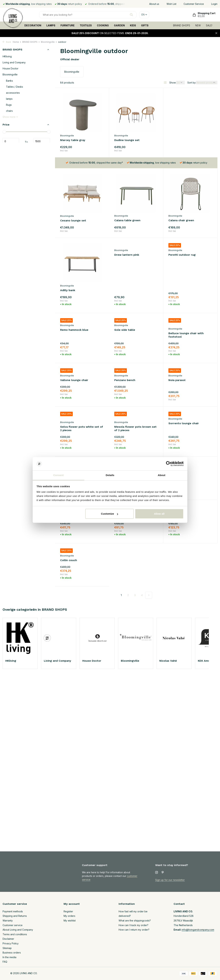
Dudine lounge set (127, 140)
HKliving (7, 56)
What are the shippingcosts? (135, 921)
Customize (110, 514)
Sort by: (192, 83)
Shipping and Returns (15, 916)
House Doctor (10, 68)
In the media (9, 957)
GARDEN (119, 25)
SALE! (209, 25)
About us (154, 4)
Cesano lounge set (181, 140)
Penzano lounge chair (183, 454)
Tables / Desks (15, 87)
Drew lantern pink (73, 260)
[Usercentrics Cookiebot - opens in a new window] (169, 464)
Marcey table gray (73, 140)
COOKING (103, 25)
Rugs (9, 105)
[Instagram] (157, 873)
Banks (9, 81)
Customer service (13, 925)
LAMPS (51, 25)
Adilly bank (176, 221)
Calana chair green (127, 220)
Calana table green (73, 220)
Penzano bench (71, 354)
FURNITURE (68, 25)
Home (17, 42)
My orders (69, 916)
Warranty (8, 921)
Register (68, 911)
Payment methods (13, 911)
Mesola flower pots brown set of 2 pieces (81, 409)
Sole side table (71, 304)
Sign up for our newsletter (170, 880)
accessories (13, 93)
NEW (198, 25)
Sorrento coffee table (75, 454)
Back (7, 42)
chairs (9, 111)
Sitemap (7, 948)
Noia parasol (123, 354)
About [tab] (162, 475)
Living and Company (14, 62)
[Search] (88, 15)
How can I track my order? (133, 925)
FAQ (5, 962)
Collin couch (177, 497)
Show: (173, 83)
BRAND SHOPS (182, 25)
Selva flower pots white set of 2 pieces (190, 359)
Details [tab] (110, 475)
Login (214, 4)
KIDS (133, 25)
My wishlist (70, 921)
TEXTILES (86, 25)
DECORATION (33, 25)
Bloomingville (49, 42)
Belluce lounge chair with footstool (132, 309)
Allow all (159, 514)
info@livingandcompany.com (198, 930)
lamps (9, 99)
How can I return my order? (134, 930)
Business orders (12, 953)
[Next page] (149, 533)
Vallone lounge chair (182, 304)
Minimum (11, 141)
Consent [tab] (59, 475)
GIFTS (145, 25)
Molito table (123, 454)
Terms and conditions (15, 934)
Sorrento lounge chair (130, 404)
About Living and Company (18, 930)
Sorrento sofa (178, 404)
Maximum (42, 141)
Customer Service (194, 4)
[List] (165, 82)
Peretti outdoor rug (128, 260)
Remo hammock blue (183, 260)
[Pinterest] (163, 873)
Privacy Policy (11, 943)
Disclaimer (8, 939)
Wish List (171, 4)
